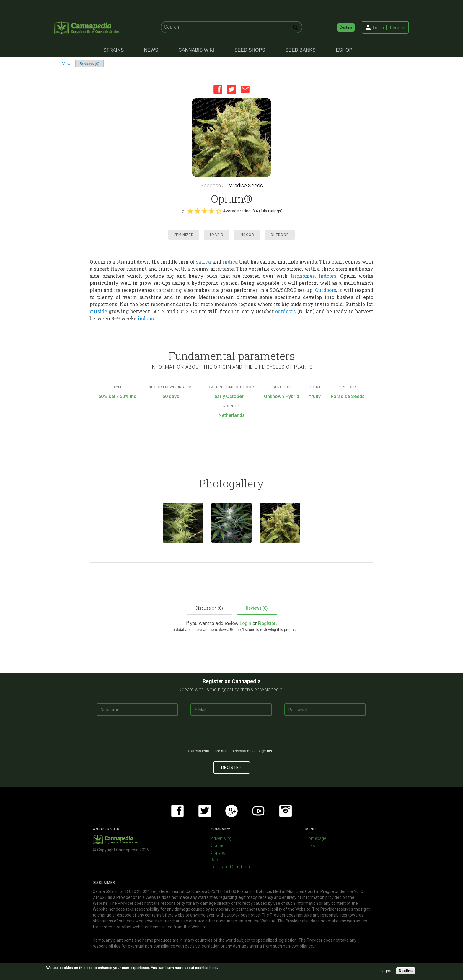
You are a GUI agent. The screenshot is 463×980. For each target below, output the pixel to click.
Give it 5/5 (219, 211)
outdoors (285, 311)
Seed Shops (250, 50)
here (271, 751)
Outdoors (326, 290)
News (151, 50)
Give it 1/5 (190, 211)
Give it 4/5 (211, 211)
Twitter (231, 89)
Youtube (258, 811)
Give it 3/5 (204, 211)
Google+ (231, 811)
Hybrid (217, 235)
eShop (344, 50)
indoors (146, 318)
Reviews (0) (89, 64)
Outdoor (280, 235)
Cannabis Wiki (196, 50)
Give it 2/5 (197, 211)
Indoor (247, 235)
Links (310, 845)
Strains (114, 50)
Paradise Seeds (245, 185)
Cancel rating (183, 211)
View (68, 64)
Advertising (221, 838)
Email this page (245, 89)
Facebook (218, 89)
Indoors (327, 276)
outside (98, 311)
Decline (406, 971)
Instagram (286, 811)
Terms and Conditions (231, 867)
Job (214, 860)
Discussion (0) (209, 608)
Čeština (346, 27)
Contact (218, 845)
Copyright (220, 853)
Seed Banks (300, 50)
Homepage (316, 838)
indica (230, 262)
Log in (378, 28)
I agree (387, 971)
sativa (203, 262)
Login (246, 623)
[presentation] (231, 734)
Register (398, 28)
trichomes (303, 276)
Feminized (184, 235)
